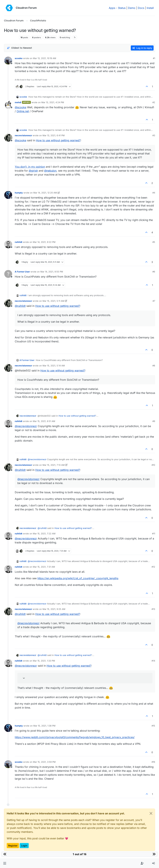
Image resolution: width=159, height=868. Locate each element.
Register (13, 846)
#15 (153, 726)
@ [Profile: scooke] (21, 107)
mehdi (18, 102)
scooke (19, 58)
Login (24, 846)
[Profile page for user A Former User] (8, 274)
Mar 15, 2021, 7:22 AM (44, 534)
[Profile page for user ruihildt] (8, 244)
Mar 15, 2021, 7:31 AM (44, 567)
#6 (154, 272)
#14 (153, 661)
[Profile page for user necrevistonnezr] (8, 138)
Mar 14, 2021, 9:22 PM (44, 242)
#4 (154, 193)
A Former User (22, 272)
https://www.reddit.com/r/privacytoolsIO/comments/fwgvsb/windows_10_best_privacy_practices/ (75, 737)
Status (122, 8)
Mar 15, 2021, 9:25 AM (54, 609)
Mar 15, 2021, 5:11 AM (53, 301)
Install (150, 8)
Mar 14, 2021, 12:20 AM (45, 193)
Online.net (23, 111)
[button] (5, 863)
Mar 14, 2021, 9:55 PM (52, 272)
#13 (153, 609)
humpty (19, 193)
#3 (154, 135)
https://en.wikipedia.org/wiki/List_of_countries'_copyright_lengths (78, 578)
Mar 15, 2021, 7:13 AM (54, 465)
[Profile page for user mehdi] (8, 105)
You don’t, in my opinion (30, 167)
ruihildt (19, 242)
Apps (112, 8)
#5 (154, 242)
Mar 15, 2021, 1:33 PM (44, 661)
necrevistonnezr (23, 135)
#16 (153, 762)
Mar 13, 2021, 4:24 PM (53, 102)
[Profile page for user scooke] (8, 61)
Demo (132, 8)
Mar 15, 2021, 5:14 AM (54, 366)
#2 (154, 102)
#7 (154, 301)
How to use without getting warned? (58, 140)
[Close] (151, 813)
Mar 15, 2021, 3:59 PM (44, 762)
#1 (154, 58)
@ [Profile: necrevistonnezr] (26, 426)
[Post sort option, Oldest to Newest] (19, 48)
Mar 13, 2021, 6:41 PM (54, 135)
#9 (154, 421)
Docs (141, 8)
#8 (154, 366)
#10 (153, 465)
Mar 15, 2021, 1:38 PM (44, 726)
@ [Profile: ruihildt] (20, 306)
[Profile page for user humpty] (8, 195)
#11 (154, 534)
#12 (153, 567)
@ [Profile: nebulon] (50, 171)
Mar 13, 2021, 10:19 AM (45, 58)
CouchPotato (11, 37)
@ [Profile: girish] (33, 171)
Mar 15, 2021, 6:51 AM (44, 421)
